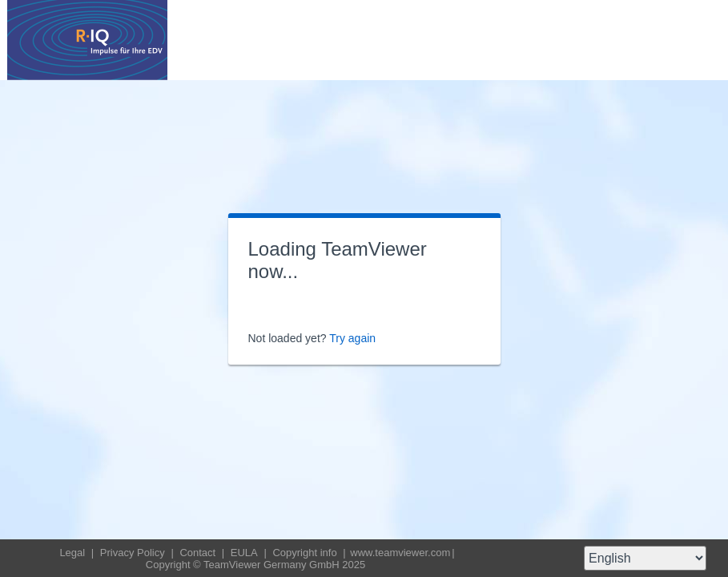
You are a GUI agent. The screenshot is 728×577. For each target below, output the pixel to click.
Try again (352, 338)
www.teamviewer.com (400, 553)
